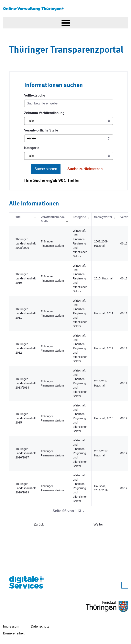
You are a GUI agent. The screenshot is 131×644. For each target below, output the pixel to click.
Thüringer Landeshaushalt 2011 (26, 313)
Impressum (11, 626)
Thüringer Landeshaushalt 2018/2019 (26, 488)
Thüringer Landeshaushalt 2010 (26, 278)
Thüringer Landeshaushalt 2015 (26, 418)
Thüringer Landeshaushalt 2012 (26, 348)
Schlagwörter (103, 217)
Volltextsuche (35, 95)
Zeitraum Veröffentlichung (44, 113)
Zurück (39, 524)
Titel (18, 217)
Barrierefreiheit (14, 633)
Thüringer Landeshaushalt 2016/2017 (26, 453)
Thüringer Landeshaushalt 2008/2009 (26, 243)
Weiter (98, 524)
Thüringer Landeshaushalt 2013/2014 (26, 383)
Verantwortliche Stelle (41, 130)
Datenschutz (40, 626)
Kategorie (32, 148)
